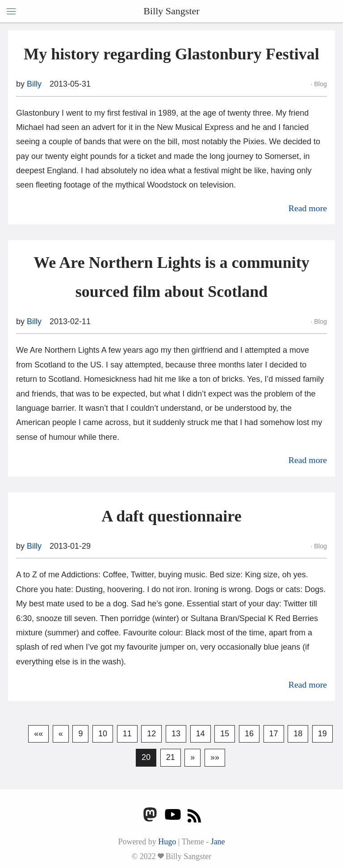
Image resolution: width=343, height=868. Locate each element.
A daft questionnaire (171, 516)
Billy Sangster (171, 11)
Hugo (167, 842)
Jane (218, 842)
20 (146, 757)
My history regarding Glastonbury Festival (171, 54)
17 (274, 734)
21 (171, 757)
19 (322, 734)
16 (249, 734)
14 (201, 734)
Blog (320, 84)
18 (298, 734)
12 (151, 734)
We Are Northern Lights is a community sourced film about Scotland (171, 277)
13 (176, 734)
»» (215, 757)
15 (225, 734)
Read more (308, 208)
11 (127, 734)
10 (103, 734)
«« (38, 734)
